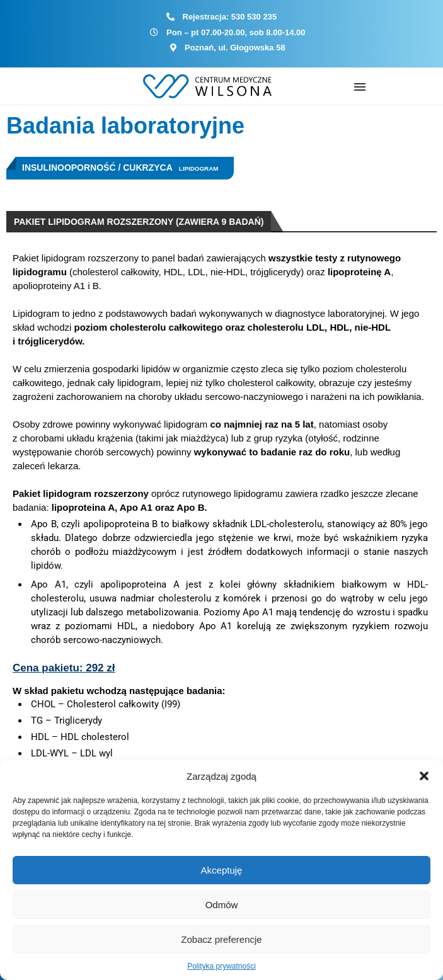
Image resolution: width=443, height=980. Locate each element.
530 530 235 (254, 17)
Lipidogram (199, 168)
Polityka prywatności (221, 966)
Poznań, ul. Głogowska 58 (235, 48)
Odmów (222, 905)
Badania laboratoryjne (125, 126)
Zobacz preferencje (221, 939)
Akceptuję (222, 870)
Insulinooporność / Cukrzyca (97, 168)
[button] (424, 776)
